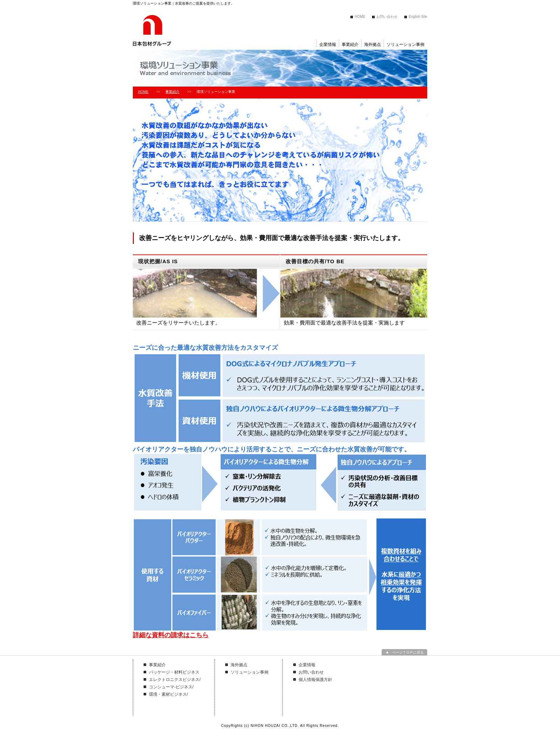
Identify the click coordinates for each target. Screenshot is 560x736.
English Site (418, 17)
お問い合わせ (387, 17)
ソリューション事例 (405, 45)
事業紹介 (350, 45)
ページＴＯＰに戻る (408, 652)
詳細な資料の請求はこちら (171, 635)
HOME (360, 17)
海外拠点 (373, 45)
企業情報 (328, 45)
